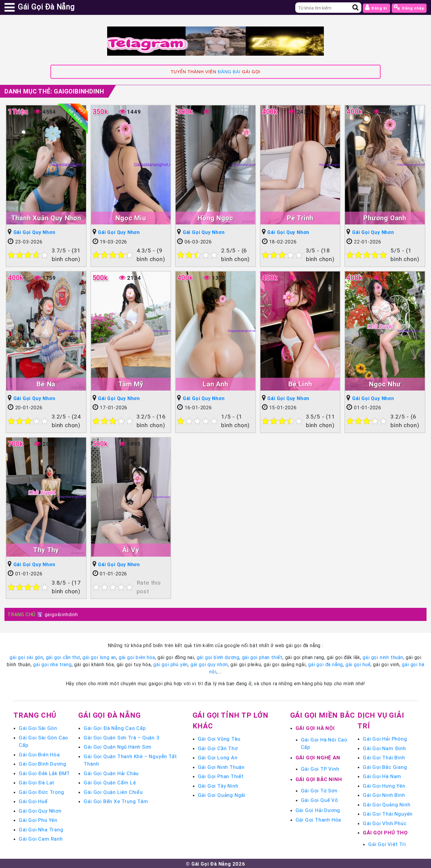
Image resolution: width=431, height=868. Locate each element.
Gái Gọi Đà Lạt (37, 782)
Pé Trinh (300, 218)
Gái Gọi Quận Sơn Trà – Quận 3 (121, 736)
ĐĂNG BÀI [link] (229, 72)
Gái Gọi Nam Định (384, 747)
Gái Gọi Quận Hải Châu (111, 772)
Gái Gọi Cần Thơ (218, 747)
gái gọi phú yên (171, 664)
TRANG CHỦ (21, 613)
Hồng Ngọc (215, 218)
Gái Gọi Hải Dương (318, 809)
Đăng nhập (409, 7)
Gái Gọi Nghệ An (318, 756)
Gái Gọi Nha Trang (41, 828)
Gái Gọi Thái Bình (384, 757)
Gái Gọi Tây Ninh (218, 785)
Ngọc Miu (131, 218)
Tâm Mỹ (131, 384)
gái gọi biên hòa (137, 656)
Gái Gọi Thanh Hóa (318, 819)
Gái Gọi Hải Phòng (385, 738)
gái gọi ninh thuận (383, 656)
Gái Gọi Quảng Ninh (387, 803)
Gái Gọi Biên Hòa (39, 753)
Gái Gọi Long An (218, 757)
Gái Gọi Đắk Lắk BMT (44, 772)
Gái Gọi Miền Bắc (323, 714)
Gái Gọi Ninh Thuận (221, 766)
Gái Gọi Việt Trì (387, 843)
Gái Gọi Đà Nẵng (109, 714)
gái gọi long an (99, 656)
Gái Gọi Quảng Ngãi (222, 794)
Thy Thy (46, 549)
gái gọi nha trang (52, 664)
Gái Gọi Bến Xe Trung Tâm (116, 800)
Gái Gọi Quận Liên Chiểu (113, 791)
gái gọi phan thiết (262, 656)
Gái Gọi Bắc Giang (385, 766)
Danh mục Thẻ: (54, 91)
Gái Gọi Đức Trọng (42, 791)
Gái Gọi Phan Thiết (221, 775)
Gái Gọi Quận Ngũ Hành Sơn (117, 746)
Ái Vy (131, 549)
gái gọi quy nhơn (209, 664)
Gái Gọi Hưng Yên (384, 785)
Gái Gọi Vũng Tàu (219, 738)
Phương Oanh (385, 218)
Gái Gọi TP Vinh (320, 768)
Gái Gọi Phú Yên (38, 819)
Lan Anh (215, 384)
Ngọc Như (385, 384)
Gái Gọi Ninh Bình (384, 794)
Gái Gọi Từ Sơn (319, 790)
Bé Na (46, 384)
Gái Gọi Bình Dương (42, 763)
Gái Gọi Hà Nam (382, 775)
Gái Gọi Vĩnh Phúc (385, 822)
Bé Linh (300, 384)
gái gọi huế (358, 664)
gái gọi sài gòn (26, 656)
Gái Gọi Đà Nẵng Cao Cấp (115, 727)
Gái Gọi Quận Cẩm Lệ (110, 782)
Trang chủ (35, 714)
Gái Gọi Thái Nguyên (388, 813)
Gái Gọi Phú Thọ (385, 832)
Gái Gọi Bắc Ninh (319, 778)
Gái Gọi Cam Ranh (41, 838)
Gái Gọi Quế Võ (320, 799)
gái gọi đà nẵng (325, 664)
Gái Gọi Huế (33, 800)
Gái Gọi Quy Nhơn (35, 232)
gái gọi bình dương (218, 656)
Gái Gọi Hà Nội (315, 727)
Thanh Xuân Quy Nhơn (46, 218)
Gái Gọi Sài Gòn (38, 727)
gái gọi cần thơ (63, 656)
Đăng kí (377, 7)
